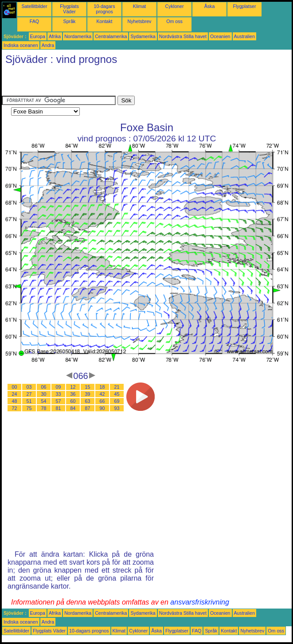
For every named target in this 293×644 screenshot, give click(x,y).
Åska (210, 6)
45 (117, 394)
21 (117, 387)
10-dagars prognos (105, 9)
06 (44, 387)
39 (88, 394)
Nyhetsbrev (140, 21)
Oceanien (220, 36)
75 (29, 408)
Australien (244, 36)
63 (88, 401)
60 (73, 401)
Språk (70, 21)
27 (29, 394)
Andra (48, 45)
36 (73, 394)
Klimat (140, 6)
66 (102, 401)
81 (59, 408)
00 (15, 387)
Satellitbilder (34, 6)
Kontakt (104, 21)
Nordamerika (78, 36)
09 (59, 387)
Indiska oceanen (21, 45)
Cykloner (174, 6)
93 (117, 408)
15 (88, 387)
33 (59, 394)
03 (29, 387)
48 (15, 401)
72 (15, 408)
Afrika (55, 36)
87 (88, 408)
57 (59, 401)
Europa (38, 36)
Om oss (174, 21)
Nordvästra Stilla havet (183, 36)
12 (73, 387)
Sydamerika (143, 36)
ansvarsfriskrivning (199, 602)
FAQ (34, 21)
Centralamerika (111, 36)
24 (15, 394)
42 (102, 394)
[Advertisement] (105, 82)
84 (73, 408)
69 (117, 401)
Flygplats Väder (69, 9)
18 (102, 387)
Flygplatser (244, 6)
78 (44, 408)
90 (102, 408)
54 (44, 401)
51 (29, 401)
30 (44, 394)
